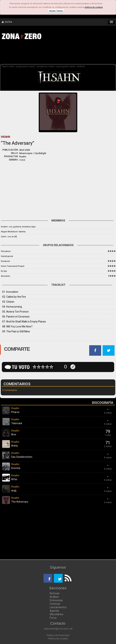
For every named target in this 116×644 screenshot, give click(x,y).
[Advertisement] (57, 53)
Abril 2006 (25, 150)
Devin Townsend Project (13, 266)
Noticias (55, 593)
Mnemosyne (26, 153)
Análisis (54, 597)
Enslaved (5, 261)
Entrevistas (56, 600)
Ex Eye (4, 271)
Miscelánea (56, 614)
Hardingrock (7, 256)
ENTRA (7, 22)
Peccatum (6, 251)
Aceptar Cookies (56, 11)
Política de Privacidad (58, 635)
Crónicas (55, 604)
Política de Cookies (58, 639)
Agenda (54, 611)
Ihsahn (23, 157)
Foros (53, 618)
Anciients (6, 276)
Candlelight (40, 153)
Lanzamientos (58, 607)
